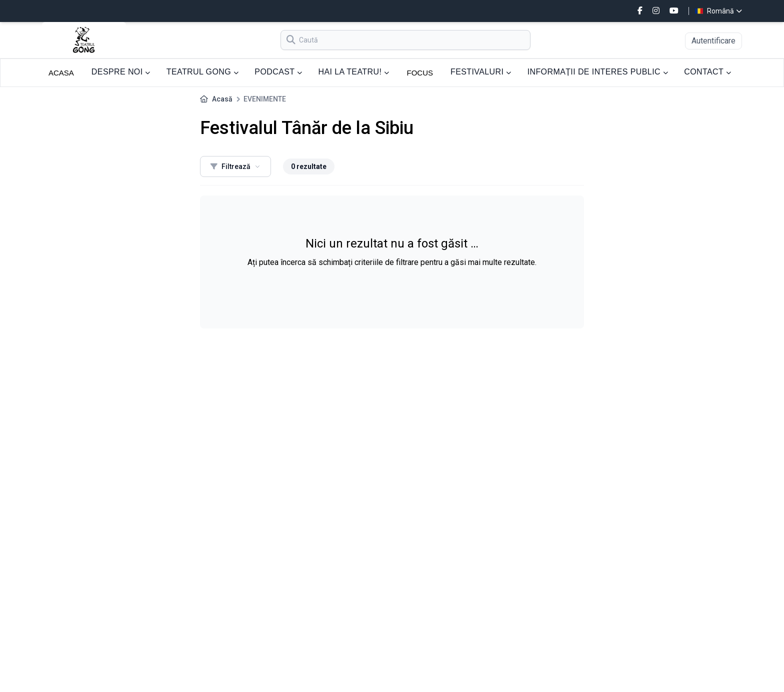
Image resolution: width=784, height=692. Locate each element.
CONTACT (707, 72)
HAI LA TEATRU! (353, 72)
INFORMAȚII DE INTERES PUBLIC (598, 72)
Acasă (222, 99)
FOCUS (420, 73)
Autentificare (713, 41)
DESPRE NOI (121, 72)
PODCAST (278, 72)
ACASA (61, 73)
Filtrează (235, 166)
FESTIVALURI (481, 72)
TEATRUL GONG (203, 72)
